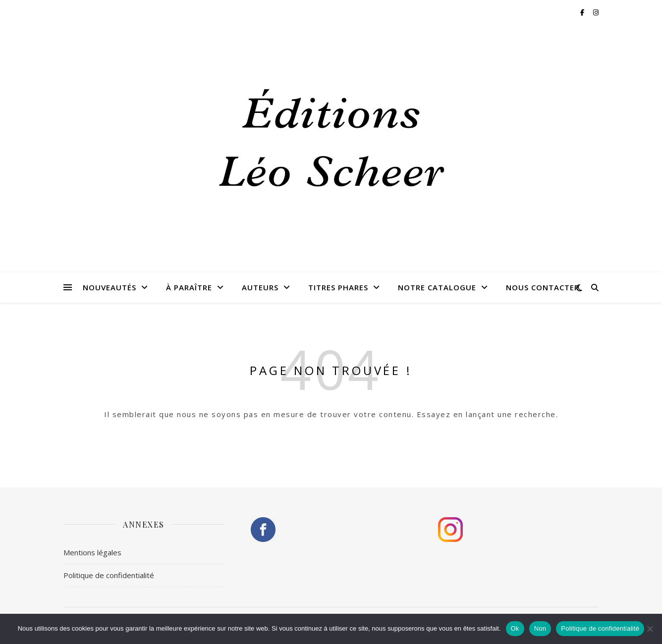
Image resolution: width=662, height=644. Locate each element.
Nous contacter (543, 287)
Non (540, 628)
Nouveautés (110, 287)
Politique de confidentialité (109, 575)
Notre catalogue (437, 287)
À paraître (189, 287)
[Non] (650, 629)
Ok (515, 628)
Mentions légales (92, 552)
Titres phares (338, 287)
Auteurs (260, 287)
